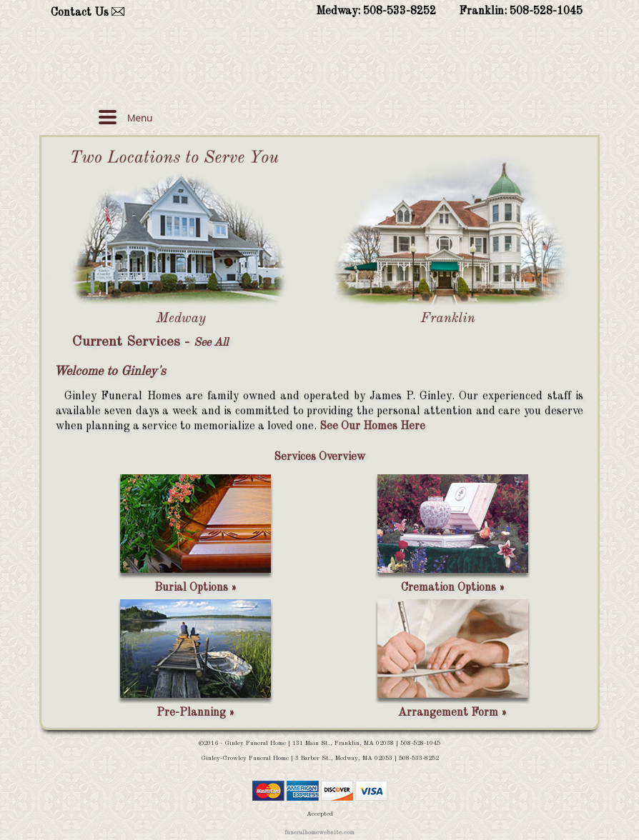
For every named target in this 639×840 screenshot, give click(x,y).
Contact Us (80, 13)
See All (211, 343)
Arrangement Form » (452, 713)
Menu (140, 118)
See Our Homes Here (372, 426)
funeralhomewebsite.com (319, 832)
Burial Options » (195, 588)
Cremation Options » (453, 588)
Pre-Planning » (195, 713)
